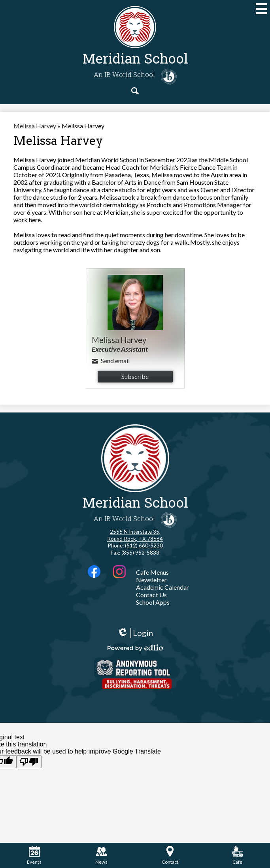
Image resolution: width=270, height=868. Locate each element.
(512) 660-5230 (144, 546)
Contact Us (151, 595)
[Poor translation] (29, 762)
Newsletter (151, 580)
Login (135, 633)
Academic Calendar (162, 587)
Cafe (238, 855)
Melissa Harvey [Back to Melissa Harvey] (35, 126)
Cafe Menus (152, 572)
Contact (170, 855)
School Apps (153, 602)
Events (34, 855)
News (101, 855)
